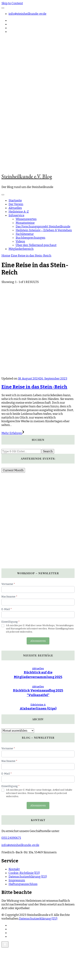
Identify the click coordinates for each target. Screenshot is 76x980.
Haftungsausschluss (23, 884)
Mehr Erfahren (13, 433)
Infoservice (16, 215)
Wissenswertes (26, 219)
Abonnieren (38, 641)
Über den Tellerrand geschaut (36, 245)
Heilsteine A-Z (19, 212)
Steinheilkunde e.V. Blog (27, 176)
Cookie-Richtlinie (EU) (24, 873)
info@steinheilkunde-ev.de (27, 14)
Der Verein (16, 204)
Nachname (9, 597)
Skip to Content (12, 3)
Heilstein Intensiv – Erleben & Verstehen (44, 230)
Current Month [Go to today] (13, 470)
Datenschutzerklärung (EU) (28, 877)
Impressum (17, 880)
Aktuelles (15, 208)
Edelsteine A (38, 705)
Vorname (8, 584)
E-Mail (7, 609)
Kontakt (14, 869)
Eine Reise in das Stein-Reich (34, 387)
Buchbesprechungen (30, 238)
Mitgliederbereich (21, 249)
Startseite (15, 200)
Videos (20, 241)
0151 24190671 (11, 838)
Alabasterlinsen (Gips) (38, 709)
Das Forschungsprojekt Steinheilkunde (43, 227)
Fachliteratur (25, 234)
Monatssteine (25, 223)
